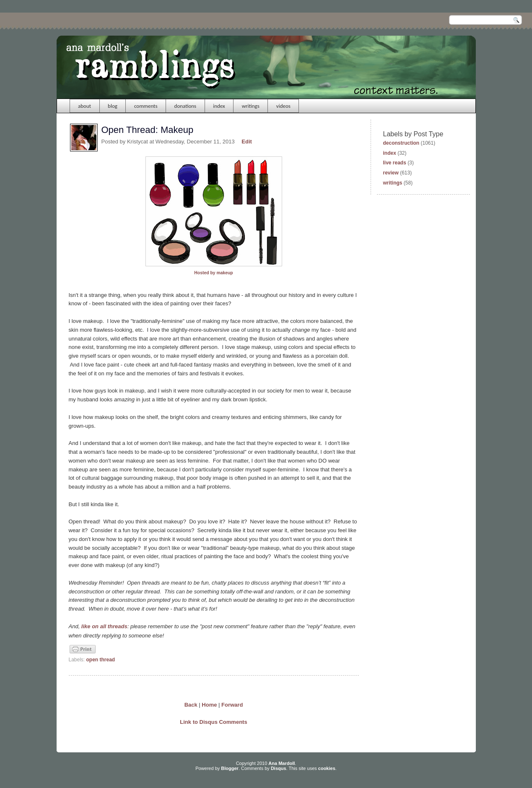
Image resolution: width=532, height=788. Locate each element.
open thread (101, 660)
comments (146, 106)
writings (251, 106)
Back (191, 705)
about (84, 106)
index (219, 106)
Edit (247, 142)
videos (283, 106)
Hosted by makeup (213, 273)
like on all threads (103, 626)
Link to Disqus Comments (213, 722)
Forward (232, 705)
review (391, 173)
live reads (395, 163)
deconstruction (401, 143)
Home (209, 705)
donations (186, 106)
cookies (327, 768)
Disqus (279, 768)
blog (113, 106)
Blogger (230, 768)
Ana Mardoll (282, 763)
